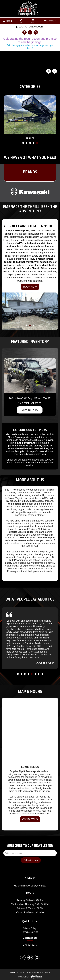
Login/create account (30, 27)
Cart (33, 21)
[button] (23, 143)
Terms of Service (30, 932)
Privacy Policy (30, 928)
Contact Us (30, 938)
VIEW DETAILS (30, 410)
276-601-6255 (30, 945)
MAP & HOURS (50, 21)
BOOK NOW (30, 287)
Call (21, 21)
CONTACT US (30, 819)
